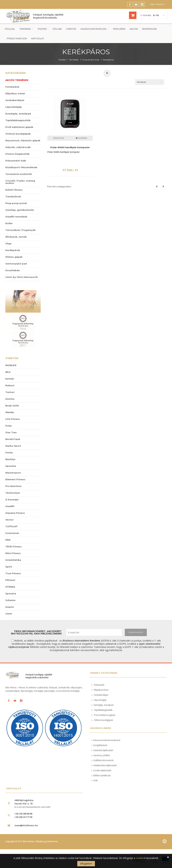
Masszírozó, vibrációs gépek (23, 140)
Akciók (133, 29)
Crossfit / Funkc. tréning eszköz (20, 182)
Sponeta (11, 466)
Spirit (9, 567)
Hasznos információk (94, 29)
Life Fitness (13, 419)
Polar (9, 426)
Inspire (10, 607)
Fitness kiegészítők (17, 154)
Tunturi (10, 392)
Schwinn (10, 600)
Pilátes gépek (14, 257)
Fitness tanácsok (17, 39)
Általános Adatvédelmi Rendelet (81, 641)
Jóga (8, 243)
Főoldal (10, 29)
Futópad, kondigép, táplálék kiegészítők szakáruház (39, 676)
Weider (10, 412)
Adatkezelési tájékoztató (104, 765)
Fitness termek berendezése (106, 740)
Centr (9, 614)
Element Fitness (15, 479)
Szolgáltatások (99, 745)
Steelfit (10, 506)
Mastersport (13, 473)
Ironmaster (12, 533)
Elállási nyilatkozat (101, 775)
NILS (8, 372)
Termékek (26, 29)
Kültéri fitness (14, 190)
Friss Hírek (119, 29)
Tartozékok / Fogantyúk (20, 230)
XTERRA (10, 587)
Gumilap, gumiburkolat (20, 210)
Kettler (10, 379)
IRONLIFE (11, 365)
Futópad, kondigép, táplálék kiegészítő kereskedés (48, 16)
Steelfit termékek (16, 217)
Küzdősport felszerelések (21, 167)
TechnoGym (13, 493)
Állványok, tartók (16, 237)
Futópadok (12, 87)
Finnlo (9, 453)
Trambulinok (13, 196)
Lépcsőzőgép (14, 107)
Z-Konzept (12, 500)
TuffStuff (11, 526)
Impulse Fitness (15, 513)
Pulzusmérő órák (91, 60)
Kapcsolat (38, 39)
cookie (139, 858)
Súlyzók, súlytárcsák (18, 147)
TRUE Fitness (14, 547)
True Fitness (13, 573)
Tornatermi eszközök (19, 174)
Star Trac (11, 432)
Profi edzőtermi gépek (19, 127)
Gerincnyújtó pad (16, 264)
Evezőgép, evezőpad (18, 114)
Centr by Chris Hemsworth (22, 277)
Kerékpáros (108, 60)
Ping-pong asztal (16, 203)
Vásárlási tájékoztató (102, 750)
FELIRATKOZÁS (136, 632)
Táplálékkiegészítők (18, 120)
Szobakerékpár (15, 100)
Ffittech (10, 580)
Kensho (10, 399)
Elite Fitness (13, 553)
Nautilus (10, 459)
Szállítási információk (102, 760)
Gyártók (71, 29)
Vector (9, 520)
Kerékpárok (13, 250)
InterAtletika (13, 560)
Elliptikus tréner (15, 93)
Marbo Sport (13, 446)
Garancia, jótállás (101, 755)
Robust (10, 385)
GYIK (95, 780)
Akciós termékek (17, 80)
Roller (9, 223)
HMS (8, 540)
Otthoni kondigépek (18, 134)
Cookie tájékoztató (101, 770)
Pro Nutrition (13, 486)
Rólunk (57, 29)
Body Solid (12, 406)
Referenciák (149, 29)
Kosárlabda (13, 270)
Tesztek (43, 29)
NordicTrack (13, 439)
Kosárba (81, 138)
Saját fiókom (158, 4)
